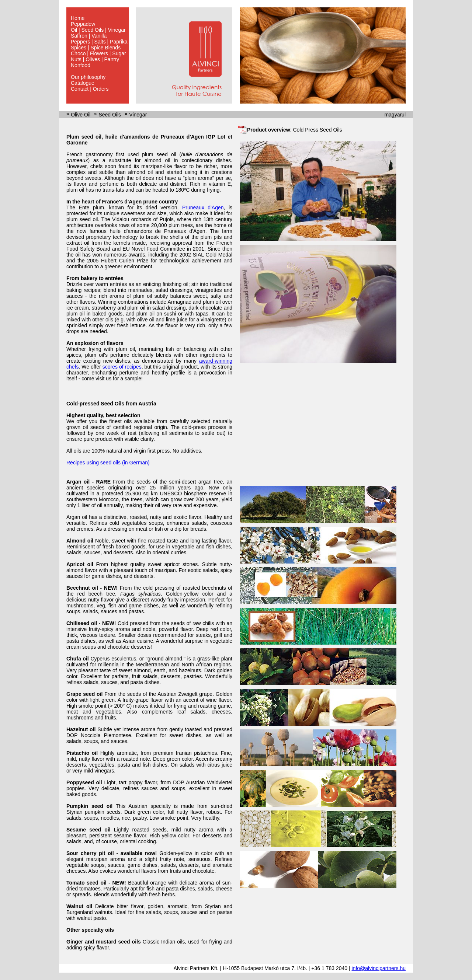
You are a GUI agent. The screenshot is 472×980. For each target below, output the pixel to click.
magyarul (395, 115)
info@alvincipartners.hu (379, 968)
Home (78, 18)
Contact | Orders (90, 89)
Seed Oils (110, 115)
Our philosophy (88, 77)
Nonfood (81, 65)
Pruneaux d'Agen (203, 207)
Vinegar (138, 115)
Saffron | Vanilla (89, 36)
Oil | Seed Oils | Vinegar (98, 30)
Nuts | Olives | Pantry (95, 59)
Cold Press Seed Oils (317, 130)
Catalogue (83, 83)
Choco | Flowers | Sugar (98, 53)
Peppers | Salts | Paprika (99, 42)
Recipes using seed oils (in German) (108, 463)
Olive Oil (81, 115)
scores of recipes (122, 367)
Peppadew (83, 24)
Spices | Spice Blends (96, 48)
